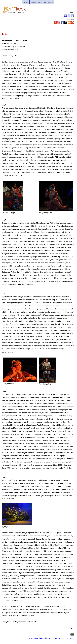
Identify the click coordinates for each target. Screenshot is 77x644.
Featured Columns (69, 638)
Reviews (30, 638)
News (48, 638)
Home (36, 638)
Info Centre (56, 638)
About (42, 638)
